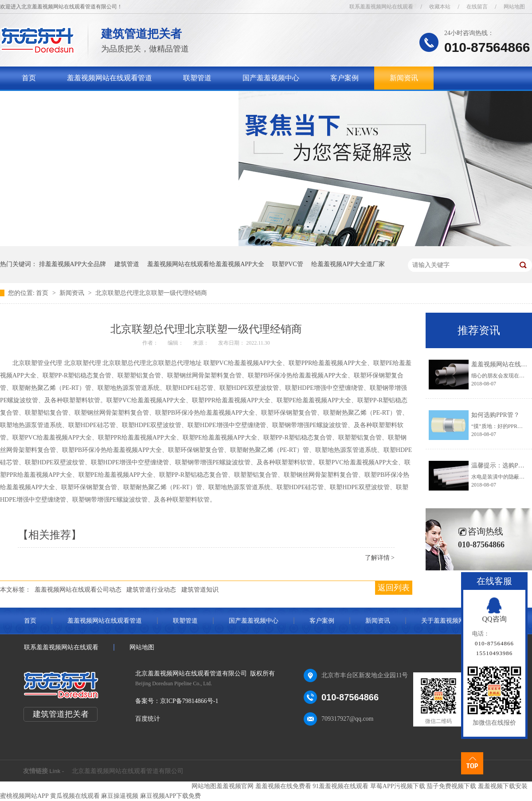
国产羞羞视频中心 (271, 78)
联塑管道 (197, 78)
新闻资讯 (404, 78)
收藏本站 (440, 7)
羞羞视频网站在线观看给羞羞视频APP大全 (206, 264)
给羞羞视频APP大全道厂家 (348, 264)
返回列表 (394, 588)
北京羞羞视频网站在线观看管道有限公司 (128, 771)
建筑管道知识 (200, 590)
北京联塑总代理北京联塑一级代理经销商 (151, 293)
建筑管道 (127, 264)
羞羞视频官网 (235, 786)
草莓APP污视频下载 (398, 786)
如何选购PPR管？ (495, 415)
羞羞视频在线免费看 (283, 786)
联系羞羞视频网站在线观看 (381, 7)
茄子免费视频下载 (451, 786)
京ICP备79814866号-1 (189, 701)
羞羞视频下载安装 (503, 786)
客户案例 (344, 78)
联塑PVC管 (288, 264)
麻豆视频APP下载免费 (171, 796)
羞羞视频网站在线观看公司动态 (78, 590)
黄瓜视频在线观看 (75, 796)
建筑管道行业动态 (151, 590)
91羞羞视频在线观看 (340, 786)
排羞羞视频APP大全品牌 (73, 264)
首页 (29, 78)
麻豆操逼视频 (120, 796)
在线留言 (477, 7)
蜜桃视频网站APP (24, 796)
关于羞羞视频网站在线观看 (64, 101)
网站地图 (514, 7)
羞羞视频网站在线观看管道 (110, 78)
